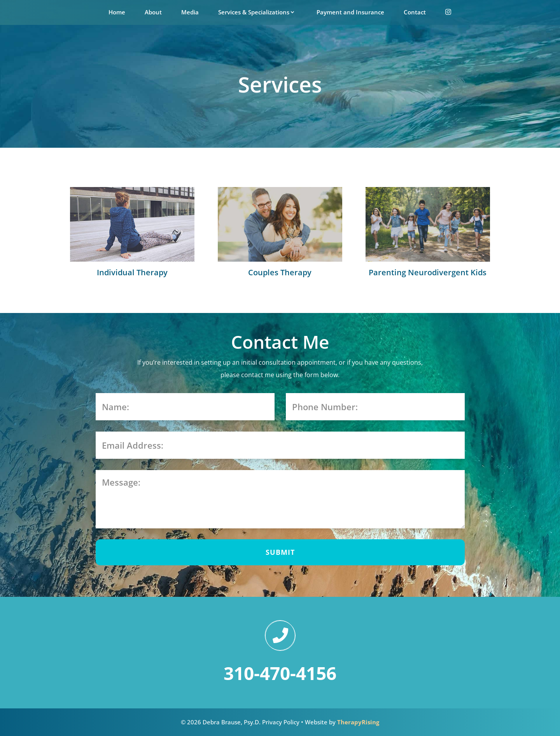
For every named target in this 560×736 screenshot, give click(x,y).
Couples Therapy (280, 272)
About (153, 12)
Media (190, 12)
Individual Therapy (132, 272)
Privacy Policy (281, 722)
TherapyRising (358, 722)
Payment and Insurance (350, 12)
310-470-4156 (280, 673)
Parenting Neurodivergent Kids (428, 272)
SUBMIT (280, 552)
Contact (415, 12)
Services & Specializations (254, 12)
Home (117, 12)
